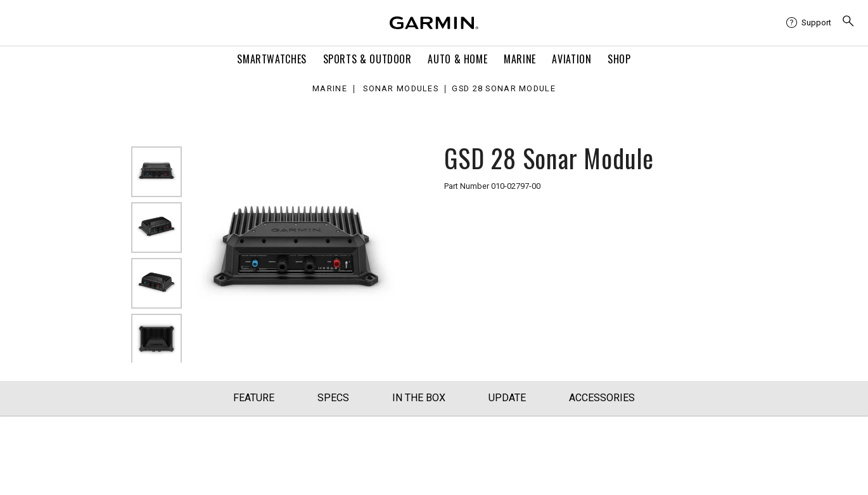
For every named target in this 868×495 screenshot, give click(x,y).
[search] (848, 22)
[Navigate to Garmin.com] (434, 23)
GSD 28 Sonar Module (503, 89)
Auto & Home (457, 59)
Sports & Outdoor (367, 59)
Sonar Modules (401, 89)
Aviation (571, 59)
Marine (520, 59)
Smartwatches (272, 59)
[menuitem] (809, 23)
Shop (619, 59)
